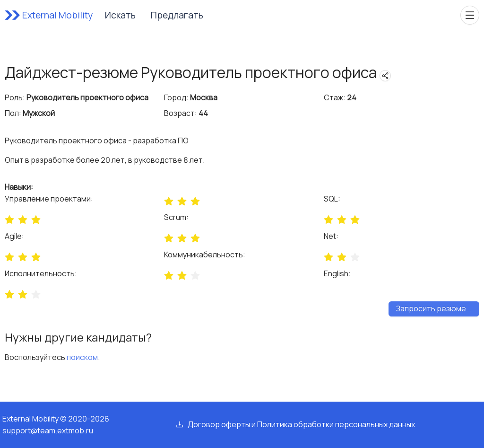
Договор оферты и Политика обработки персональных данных (301, 424)
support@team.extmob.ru (48, 430)
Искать (120, 15)
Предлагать (177, 15)
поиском (82, 357)
